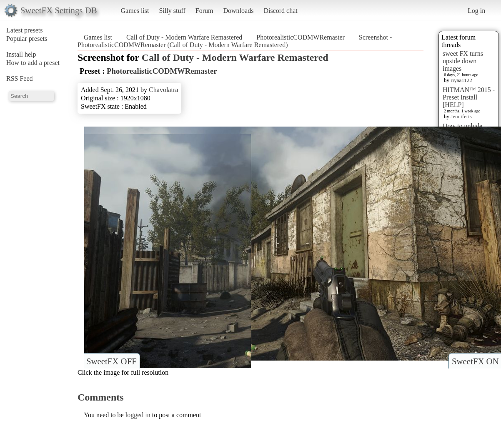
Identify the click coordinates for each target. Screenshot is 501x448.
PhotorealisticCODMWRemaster (301, 37)
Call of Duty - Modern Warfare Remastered (184, 37)
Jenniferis (461, 116)
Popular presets (27, 39)
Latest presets (25, 30)
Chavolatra (163, 90)
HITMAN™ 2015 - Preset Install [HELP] (469, 97)
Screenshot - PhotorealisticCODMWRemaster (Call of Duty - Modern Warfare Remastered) (235, 41)
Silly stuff (172, 11)
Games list (135, 11)
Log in (476, 11)
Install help (21, 54)
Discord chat (280, 11)
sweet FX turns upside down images (463, 61)
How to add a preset (33, 63)
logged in (138, 415)
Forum (204, 11)
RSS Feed (20, 78)
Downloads (238, 11)
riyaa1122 (461, 80)
